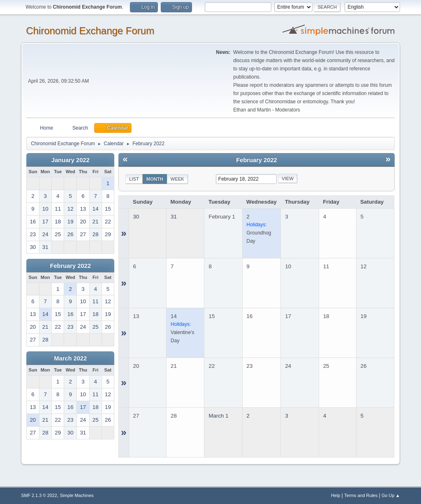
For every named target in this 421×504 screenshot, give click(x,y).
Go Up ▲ (391, 495)
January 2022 (71, 160)
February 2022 (71, 266)
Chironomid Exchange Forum (90, 31)
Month (155, 179)
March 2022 (70, 358)
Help (335, 495)
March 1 (218, 416)
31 (174, 217)
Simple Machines (77, 495)
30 (136, 217)
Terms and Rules (361, 495)
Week (177, 179)
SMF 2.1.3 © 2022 (39, 495)
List (134, 179)
